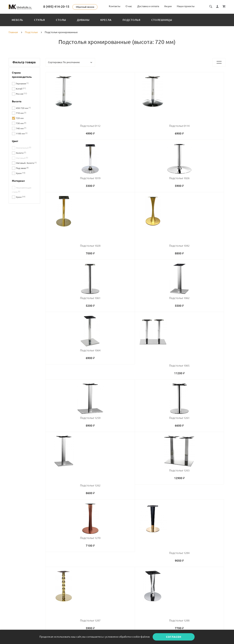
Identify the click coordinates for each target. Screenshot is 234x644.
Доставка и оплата (148, 6)
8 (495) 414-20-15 (68, 6)
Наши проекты (186, 6)
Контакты (115, 6)
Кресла (106, 20)
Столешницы (162, 20)
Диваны (83, 20)
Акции (168, 6)
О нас (129, 6)
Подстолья (131, 20)
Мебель (17, 20)
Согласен (174, 637)
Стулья (39, 20)
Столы (61, 20)
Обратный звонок (96, 7)
